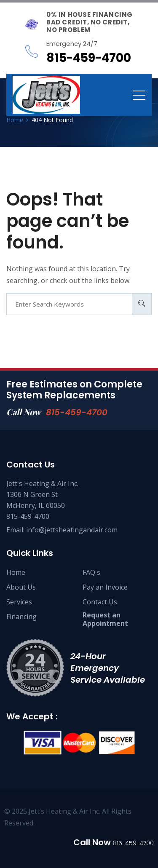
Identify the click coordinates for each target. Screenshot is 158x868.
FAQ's (91, 572)
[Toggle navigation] (139, 95)
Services (19, 602)
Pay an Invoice (105, 587)
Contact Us (100, 602)
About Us (21, 587)
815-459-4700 (77, 412)
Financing (21, 617)
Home (16, 572)
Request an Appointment (105, 619)
